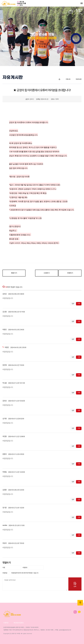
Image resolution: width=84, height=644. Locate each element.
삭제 (79, 304)
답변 (73, 304)
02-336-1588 (49, 630)
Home (59, 79)
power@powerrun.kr (65, 630)
